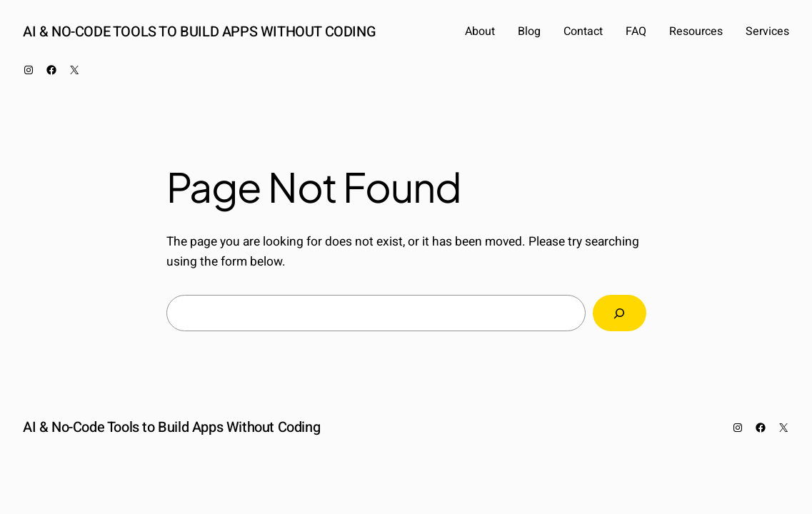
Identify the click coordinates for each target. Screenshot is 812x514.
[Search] (619, 313)
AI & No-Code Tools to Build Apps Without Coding (199, 32)
